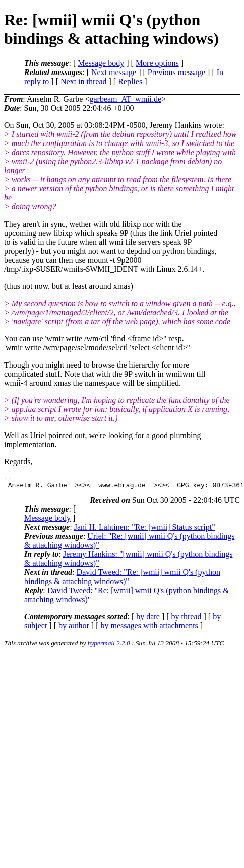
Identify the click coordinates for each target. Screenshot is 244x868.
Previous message (176, 72)
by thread (187, 620)
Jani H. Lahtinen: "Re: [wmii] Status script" (145, 530)
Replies (130, 81)
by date (148, 620)
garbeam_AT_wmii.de (125, 99)
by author (74, 629)
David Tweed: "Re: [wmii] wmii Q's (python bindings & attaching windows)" (122, 580)
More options (157, 63)
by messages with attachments (149, 629)
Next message (114, 72)
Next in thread (84, 81)
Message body (101, 63)
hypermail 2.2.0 (109, 646)
